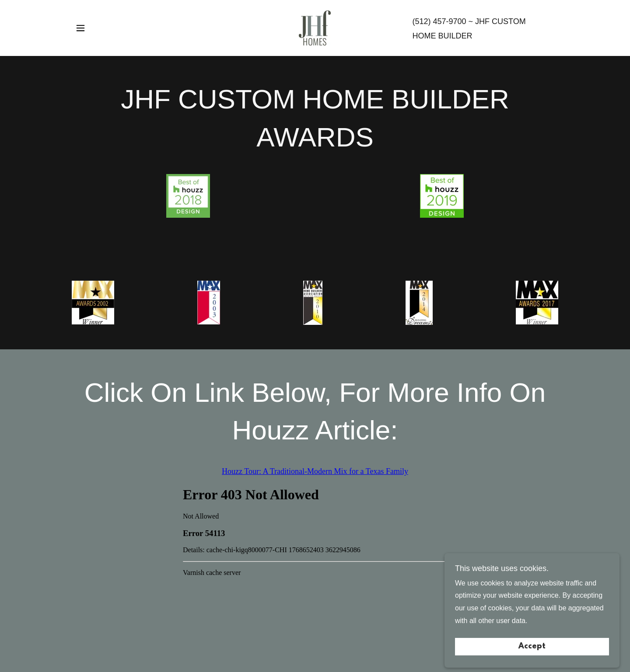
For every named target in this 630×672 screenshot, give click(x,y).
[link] (315, 27)
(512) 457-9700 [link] (439, 21)
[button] (80, 28)
